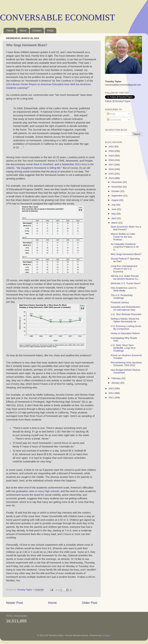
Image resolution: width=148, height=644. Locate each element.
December (117, 182)
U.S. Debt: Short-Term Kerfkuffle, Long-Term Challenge (123, 348)
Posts (111, 114)
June (114, 209)
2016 (112, 169)
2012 (112, 393)
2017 (112, 165)
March (115, 223)
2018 (112, 160)
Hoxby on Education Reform (125, 333)
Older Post (90, 603)
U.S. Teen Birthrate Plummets (126, 314)
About (23, 30)
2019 (112, 156)
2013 (112, 388)
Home (10, 30)
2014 (112, 178)
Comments (114, 120)
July (114, 205)
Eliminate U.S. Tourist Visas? (126, 283)
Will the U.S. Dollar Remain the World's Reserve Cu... (125, 277)
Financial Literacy (120, 302)
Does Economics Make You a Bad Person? (126, 228)
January (116, 383)
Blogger (106, 635)
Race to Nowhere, (44, 164)
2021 (112, 147)
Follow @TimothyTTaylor (118, 101)
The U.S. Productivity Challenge (122, 297)
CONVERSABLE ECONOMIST (57, 17)
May (114, 214)
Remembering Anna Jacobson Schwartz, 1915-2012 (126, 364)
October (116, 191)
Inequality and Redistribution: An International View (126, 308)
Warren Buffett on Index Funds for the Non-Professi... (123, 237)
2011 (112, 398)
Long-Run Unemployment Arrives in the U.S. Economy (124, 269)
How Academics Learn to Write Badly (124, 289)
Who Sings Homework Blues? (126, 254)
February (116, 378)
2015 (112, 174)
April (114, 218)
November (117, 187)
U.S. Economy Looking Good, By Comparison (126, 327)
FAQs (50, 30)
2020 (112, 151)
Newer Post (14, 603)
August (115, 200)
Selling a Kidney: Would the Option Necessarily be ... (125, 320)
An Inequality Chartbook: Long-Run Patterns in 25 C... (125, 247)
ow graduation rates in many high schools (36, 491)
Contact (37, 30)
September (117, 196)
